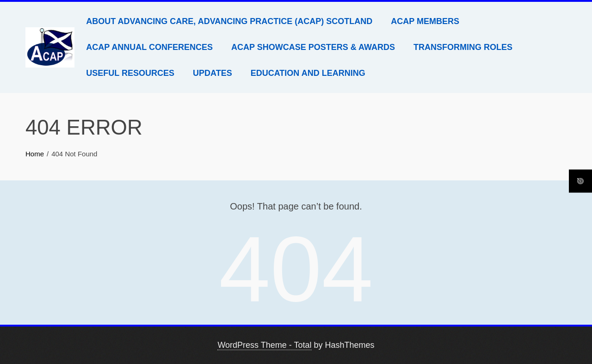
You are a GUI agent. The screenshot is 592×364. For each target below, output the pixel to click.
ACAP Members (425, 21)
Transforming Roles (463, 47)
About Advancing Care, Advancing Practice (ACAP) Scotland (229, 21)
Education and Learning (308, 73)
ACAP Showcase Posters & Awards (313, 47)
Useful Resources (130, 73)
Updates (213, 73)
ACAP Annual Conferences (149, 47)
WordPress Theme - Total (264, 345)
